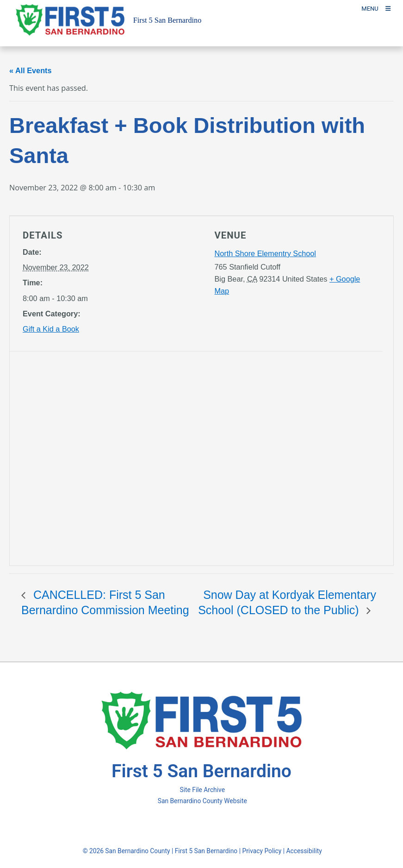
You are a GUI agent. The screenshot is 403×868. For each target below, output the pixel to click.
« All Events (31, 70)
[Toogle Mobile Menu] (376, 8)
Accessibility (304, 851)
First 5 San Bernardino (206, 851)
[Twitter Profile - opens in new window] (200, 825)
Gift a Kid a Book (51, 329)
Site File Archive (202, 790)
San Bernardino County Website (202, 801)
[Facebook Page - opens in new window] (185, 825)
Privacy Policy (262, 851)
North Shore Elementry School (265, 253)
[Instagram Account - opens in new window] (216, 825)
